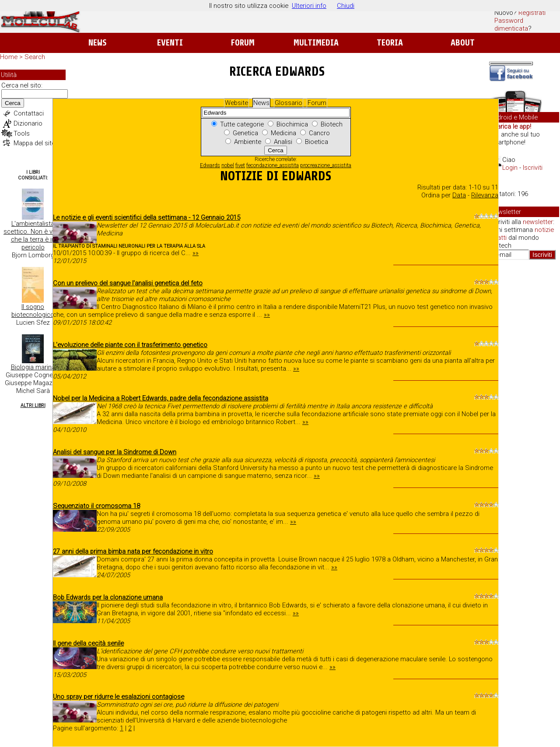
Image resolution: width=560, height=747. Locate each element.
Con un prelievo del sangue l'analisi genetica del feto (128, 283)
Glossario (289, 103)
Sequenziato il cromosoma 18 (96, 506)
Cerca (13, 103)
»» (196, 253)
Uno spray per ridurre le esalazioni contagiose (119, 697)
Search (35, 57)
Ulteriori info (309, 6)
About (463, 43)
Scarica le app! (510, 126)
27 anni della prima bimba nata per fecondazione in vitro (133, 551)
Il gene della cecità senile (88, 643)
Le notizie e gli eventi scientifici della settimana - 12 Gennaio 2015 (147, 217)
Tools (22, 133)
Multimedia (316, 43)
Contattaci (29, 113)
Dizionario (28, 123)
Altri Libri (33, 405)
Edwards (210, 165)
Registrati (532, 13)
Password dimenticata (511, 25)
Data (459, 195)
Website (236, 103)
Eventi (170, 43)
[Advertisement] (524, 401)
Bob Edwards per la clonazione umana (108, 597)
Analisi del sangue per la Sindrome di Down (115, 452)
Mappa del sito (35, 143)
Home (9, 57)
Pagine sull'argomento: (86, 728)
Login (510, 168)
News (97, 43)
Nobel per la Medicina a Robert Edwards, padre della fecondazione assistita (161, 398)
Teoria (390, 43)
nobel (228, 165)
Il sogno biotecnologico (33, 311)
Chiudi (346, 6)
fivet (240, 165)
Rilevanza (485, 195)
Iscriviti (533, 168)
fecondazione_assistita (273, 165)
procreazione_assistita (326, 165)
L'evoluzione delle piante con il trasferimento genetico (130, 345)
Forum (243, 43)
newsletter (538, 222)
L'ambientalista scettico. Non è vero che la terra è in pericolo (33, 235)
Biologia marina (33, 367)
